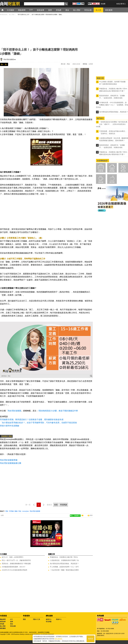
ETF (11, 619)
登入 (124, 4)
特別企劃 (13, 626)
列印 (91, 515)
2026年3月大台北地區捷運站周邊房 (15, 570)
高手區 (112, 182)
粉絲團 (103, 4)
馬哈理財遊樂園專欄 (9, 460)
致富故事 (3, 622)
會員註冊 (119, 4)
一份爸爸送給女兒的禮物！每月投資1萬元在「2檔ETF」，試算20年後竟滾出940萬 (112, 124)
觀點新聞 (3, 619)
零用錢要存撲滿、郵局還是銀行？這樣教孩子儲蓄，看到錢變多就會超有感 (32, 420)
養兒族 (123, 171)
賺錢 (16, 511)
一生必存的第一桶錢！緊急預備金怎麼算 (64, 570)
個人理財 (3, 626)
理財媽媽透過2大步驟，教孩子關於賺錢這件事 (58, 411)
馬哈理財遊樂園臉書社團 (11, 463)
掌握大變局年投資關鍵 (10, 426)
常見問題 (49, 622)
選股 (24, 619)
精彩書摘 (3, 628)
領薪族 (101, 171)
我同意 (91, 639)
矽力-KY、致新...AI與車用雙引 (13, 557)
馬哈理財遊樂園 (9, 59)
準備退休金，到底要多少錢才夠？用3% (64, 557)
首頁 (4, 10)
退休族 (101, 182)
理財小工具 (37, 619)
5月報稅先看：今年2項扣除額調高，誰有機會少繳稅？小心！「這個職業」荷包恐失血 (112, 105)
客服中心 (59, 619)
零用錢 (11, 511)
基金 (12, 624)
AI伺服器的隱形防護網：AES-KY (14, 567)
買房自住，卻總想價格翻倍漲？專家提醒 (16, 564)
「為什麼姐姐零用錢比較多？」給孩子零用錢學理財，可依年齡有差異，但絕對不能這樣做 (38, 423)
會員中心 (49, 619)
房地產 (2, 624)
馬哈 (20, 511)
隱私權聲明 (58, 639)
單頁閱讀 (64, 505)
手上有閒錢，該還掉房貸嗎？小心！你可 (64, 567)
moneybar (25, 511)
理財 (7, 511)
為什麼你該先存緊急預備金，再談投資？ (64, 564)
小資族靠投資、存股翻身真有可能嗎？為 (64, 560)
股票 (12, 622)
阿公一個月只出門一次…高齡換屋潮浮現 (16, 560)
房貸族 (112, 171)
